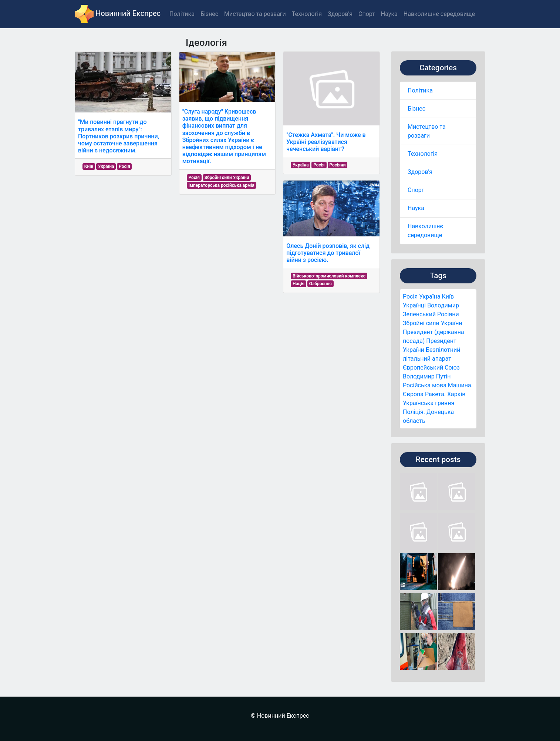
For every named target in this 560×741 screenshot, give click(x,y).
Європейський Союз (431, 368)
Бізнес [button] (209, 14)
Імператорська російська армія (221, 185)
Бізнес (416, 109)
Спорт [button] (367, 14)
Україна (430, 297)
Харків (456, 394)
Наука (416, 208)
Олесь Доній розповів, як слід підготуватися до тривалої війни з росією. (328, 253)
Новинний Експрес (118, 14)
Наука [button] (389, 14)
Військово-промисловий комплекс (329, 276)
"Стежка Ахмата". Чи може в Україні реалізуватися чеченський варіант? (326, 142)
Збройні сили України (433, 323)
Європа (413, 394)
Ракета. (435, 394)
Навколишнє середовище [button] (439, 14)
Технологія (423, 154)
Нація (298, 284)
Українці (414, 305)
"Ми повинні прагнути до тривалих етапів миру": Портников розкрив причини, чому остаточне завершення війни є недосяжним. (119, 136)
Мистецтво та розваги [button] (255, 14)
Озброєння (321, 284)
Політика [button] (182, 14)
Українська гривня (429, 403)
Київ (448, 297)
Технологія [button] (307, 14)
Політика (420, 90)
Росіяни (448, 314)
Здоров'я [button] (340, 14)
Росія (410, 297)
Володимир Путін (427, 376)
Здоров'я (420, 172)
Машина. (460, 385)
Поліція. (414, 412)
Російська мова (425, 385)
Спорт (416, 190)
